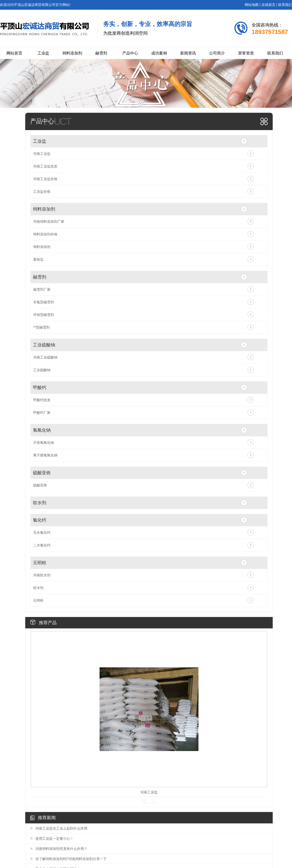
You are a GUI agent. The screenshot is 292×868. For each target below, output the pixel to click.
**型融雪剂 (41, 327)
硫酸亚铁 (42, 473)
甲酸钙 (40, 388)
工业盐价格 (42, 192)
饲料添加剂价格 (45, 234)
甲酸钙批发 (42, 400)
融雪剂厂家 (42, 289)
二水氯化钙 (42, 545)
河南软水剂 (42, 575)
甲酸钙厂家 (42, 413)
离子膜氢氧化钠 (45, 455)
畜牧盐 (38, 259)
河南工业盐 (42, 154)
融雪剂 (101, 53)
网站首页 (14, 53)
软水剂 (40, 503)
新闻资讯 (188, 53)
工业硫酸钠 (44, 345)
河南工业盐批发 (45, 166)
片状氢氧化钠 (44, 443)
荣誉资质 (246, 53)
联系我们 (285, 5)
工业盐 (43, 53)
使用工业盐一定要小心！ (54, 839)
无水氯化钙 (42, 532)
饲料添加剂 (72, 53)
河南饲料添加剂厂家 (49, 222)
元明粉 (40, 563)
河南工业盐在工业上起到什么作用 (61, 828)
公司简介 (217, 53)
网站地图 (252, 5)
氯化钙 (40, 520)
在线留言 (268, 5)
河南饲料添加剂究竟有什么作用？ (61, 849)
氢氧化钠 (42, 430)
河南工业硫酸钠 (45, 357)
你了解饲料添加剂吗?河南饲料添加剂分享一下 (71, 859)
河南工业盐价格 (45, 179)
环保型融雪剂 (44, 315)
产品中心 (130, 53)
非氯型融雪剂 (44, 302)
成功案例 (159, 53)
